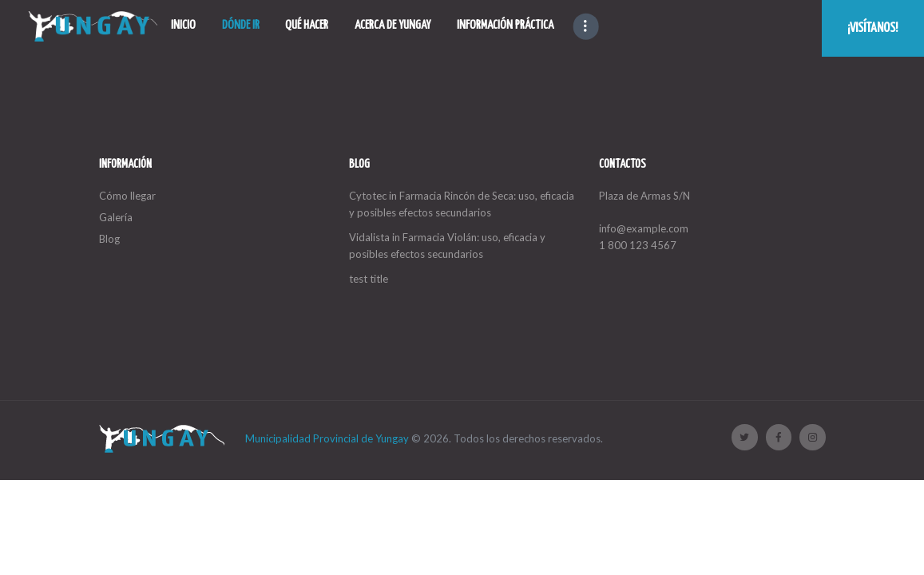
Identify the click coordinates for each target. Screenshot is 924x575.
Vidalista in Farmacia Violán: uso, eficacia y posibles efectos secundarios (447, 246)
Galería (116, 217)
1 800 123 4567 (638, 245)
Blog (109, 239)
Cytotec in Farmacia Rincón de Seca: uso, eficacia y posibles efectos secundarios (462, 204)
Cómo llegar (127, 196)
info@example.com (644, 228)
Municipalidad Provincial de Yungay (327, 438)
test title (369, 279)
